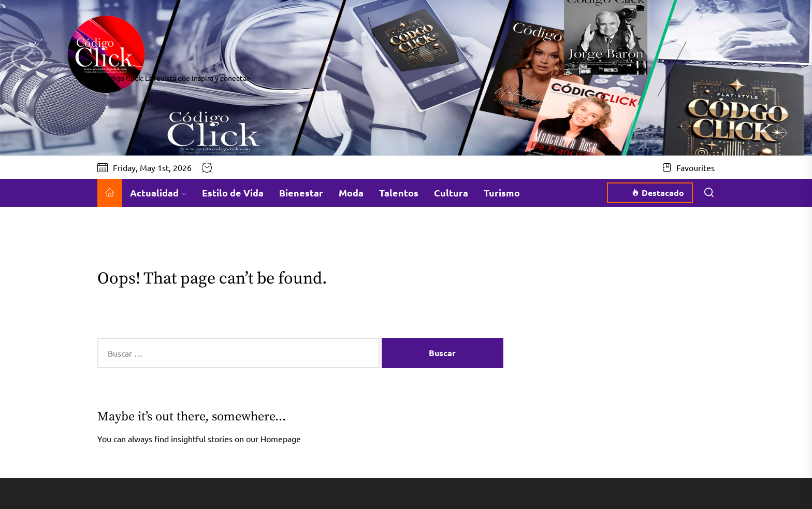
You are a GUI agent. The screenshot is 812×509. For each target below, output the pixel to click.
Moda (351, 193)
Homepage (281, 439)
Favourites (689, 167)
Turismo (502, 193)
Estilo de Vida (233, 193)
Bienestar (301, 193)
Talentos (399, 193)
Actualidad (158, 193)
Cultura (451, 193)
